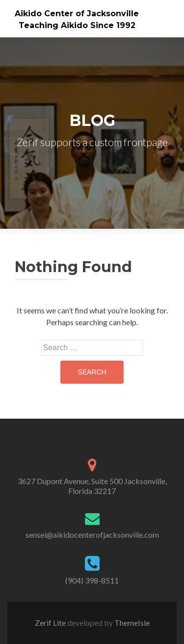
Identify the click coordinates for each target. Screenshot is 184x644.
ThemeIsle (132, 623)
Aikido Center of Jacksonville (77, 14)
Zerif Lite (51, 623)
